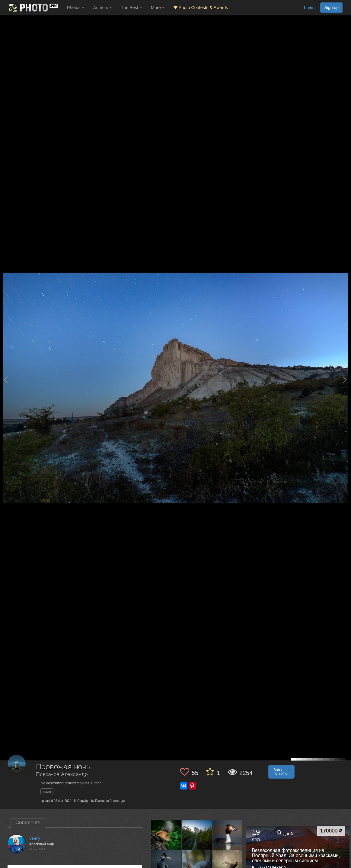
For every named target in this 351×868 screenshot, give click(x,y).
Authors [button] (103, 8)
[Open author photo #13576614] (197, 835)
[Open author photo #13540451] (228, 835)
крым (47, 792)
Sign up (331, 8)
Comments (28, 823)
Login (309, 8)
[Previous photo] (6, 380)
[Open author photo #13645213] (166, 835)
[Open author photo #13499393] (197, 865)
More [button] (158, 8)
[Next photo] (345, 380)
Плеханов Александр (62, 775)
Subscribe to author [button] (281, 772)
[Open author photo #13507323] (166, 865)
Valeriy (35, 838)
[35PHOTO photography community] (33, 8)
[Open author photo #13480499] (228, 865)
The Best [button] (131, 8)
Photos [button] (76, 8)
